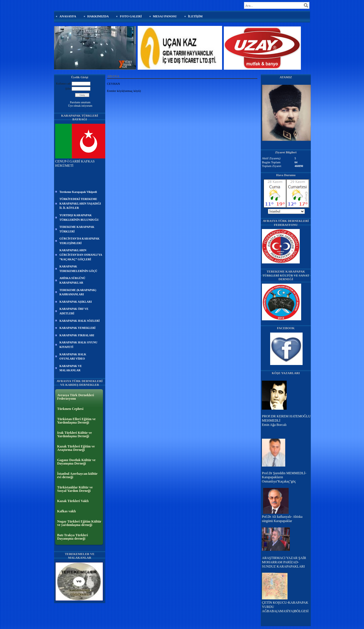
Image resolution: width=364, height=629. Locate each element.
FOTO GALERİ (131, 16)
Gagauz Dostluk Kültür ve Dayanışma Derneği (76, 462)
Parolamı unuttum (80, 102)
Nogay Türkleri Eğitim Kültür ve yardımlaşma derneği (79, 523)
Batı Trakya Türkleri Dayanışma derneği (73, 537)
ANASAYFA (68, 16)
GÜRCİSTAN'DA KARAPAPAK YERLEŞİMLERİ (79, 241)
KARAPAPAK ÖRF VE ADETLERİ (74, 311)
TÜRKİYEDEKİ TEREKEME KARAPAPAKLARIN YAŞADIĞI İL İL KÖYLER (80, 203)
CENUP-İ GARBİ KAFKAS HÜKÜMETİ (80, 162)
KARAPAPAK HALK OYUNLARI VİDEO (73, 357)
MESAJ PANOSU (165, 16)
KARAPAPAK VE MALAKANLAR (71, 368)
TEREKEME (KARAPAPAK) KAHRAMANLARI (78, 292)
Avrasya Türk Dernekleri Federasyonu (76, 397)
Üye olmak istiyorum (80, 106)
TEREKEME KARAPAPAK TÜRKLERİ (77, 229)
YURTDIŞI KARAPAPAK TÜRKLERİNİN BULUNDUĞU (79, 217)
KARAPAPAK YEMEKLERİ (77, 328)
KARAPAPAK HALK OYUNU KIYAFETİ (78, 345)
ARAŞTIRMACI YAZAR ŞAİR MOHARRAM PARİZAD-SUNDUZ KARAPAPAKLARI (284, 562)
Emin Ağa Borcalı (274, 425)
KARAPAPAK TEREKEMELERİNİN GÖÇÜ (78, 269)
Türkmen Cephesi (70, 409)
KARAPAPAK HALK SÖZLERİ (79, 321)
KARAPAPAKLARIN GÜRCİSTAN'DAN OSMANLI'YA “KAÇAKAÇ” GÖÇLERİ (81, 255)
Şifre (68, 89)
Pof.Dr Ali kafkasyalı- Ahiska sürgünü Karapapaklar (282, 519)
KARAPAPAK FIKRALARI (77, 335)
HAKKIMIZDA (98, 16)
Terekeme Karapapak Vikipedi (78, 192)
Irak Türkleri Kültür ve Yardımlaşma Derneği (75, 434)
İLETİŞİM (195, 16)
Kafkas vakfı (67, 511)
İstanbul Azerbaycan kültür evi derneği (77, 475)
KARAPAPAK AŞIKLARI (76, 302)
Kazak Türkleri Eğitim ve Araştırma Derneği (76, 448)
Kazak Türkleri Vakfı (73, 501)
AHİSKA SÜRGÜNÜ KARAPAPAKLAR (72, 280)
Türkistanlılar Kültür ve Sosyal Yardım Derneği (75, 489)
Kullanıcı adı (63, 83)
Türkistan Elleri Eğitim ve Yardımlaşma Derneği (76, 421)
